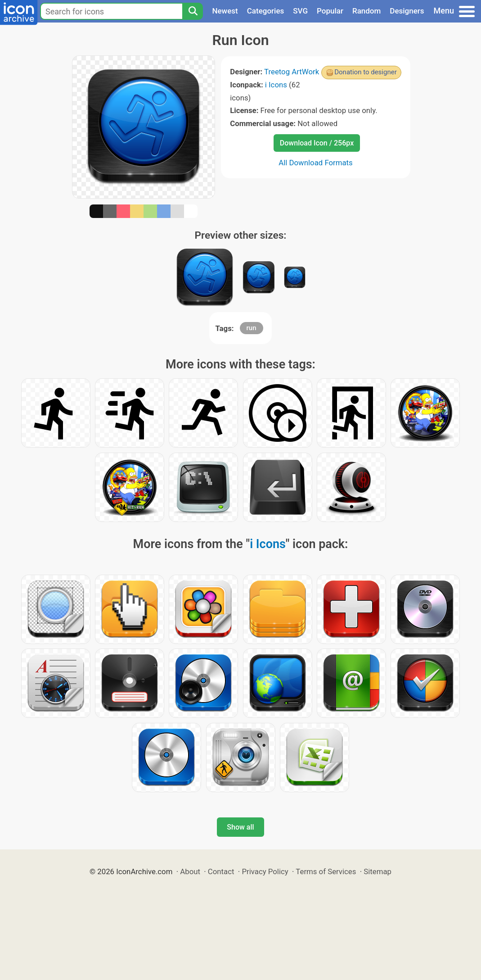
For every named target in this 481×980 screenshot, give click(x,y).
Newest (225, 11)
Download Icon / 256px (317, 143)
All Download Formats (316, 163)
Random (366, 11)
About (190, 871)
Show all (240, 827)
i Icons (276, 85)
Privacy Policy (265, 871)
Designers (407, 11)
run (252, 328)
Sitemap (378, 871)
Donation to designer (366, 72)
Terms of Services (326, 871)
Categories (266, 11)
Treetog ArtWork (292, 72)
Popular (330, 11)
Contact (221, 871)
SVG (300, 11)
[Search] (193, 11)
